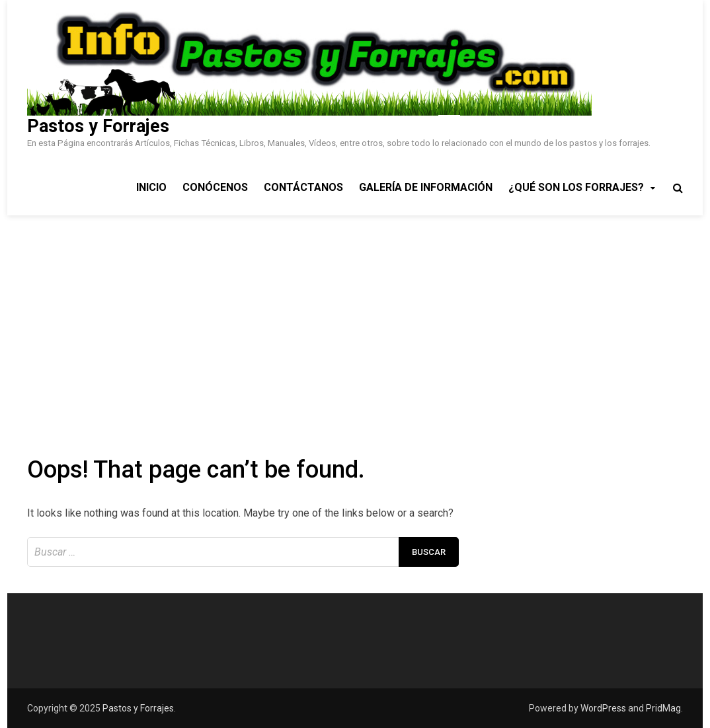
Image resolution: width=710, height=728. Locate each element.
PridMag (663, 708)
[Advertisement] (355, 314)
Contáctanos (303, 187)
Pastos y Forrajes (98, 126)
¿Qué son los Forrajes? (576, 187)
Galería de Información (426, 187)
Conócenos (215, 187)
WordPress (603, 708)
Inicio (151, 187)
